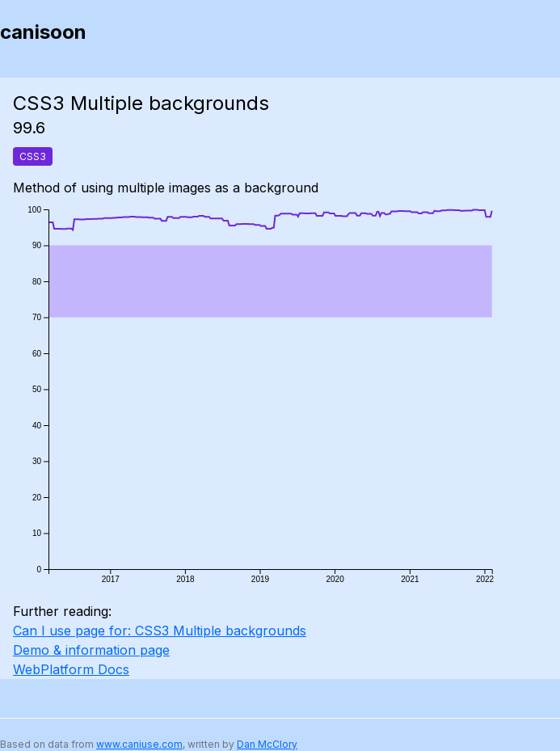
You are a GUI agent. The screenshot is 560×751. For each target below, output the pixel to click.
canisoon (43, 32)
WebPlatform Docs (71, 669)
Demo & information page (91, 650)
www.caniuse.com (139, 744)
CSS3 (33, 156)
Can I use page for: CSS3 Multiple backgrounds (160, 631)
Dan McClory (267, 744)
